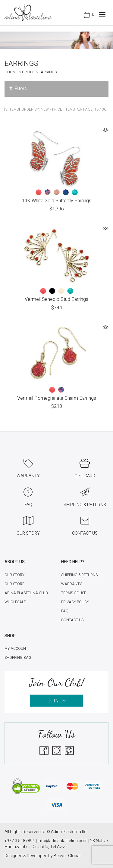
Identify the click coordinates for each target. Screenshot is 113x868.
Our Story (14, 575)
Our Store (14, 584)
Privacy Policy (75, 602)
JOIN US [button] (57, 701)
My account (16, 649)
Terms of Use (74, 593)
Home (13, 72)
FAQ (65, 611)
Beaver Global (67, 856)
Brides (28, 72)
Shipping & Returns (79, 575)
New (45, 109)
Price (57, 109)
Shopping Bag (18, 658)
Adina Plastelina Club (26, 593)
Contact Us (72, 620)
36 (104, 109)
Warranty (71, 584)
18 (96, 109)
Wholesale (15, 602)
